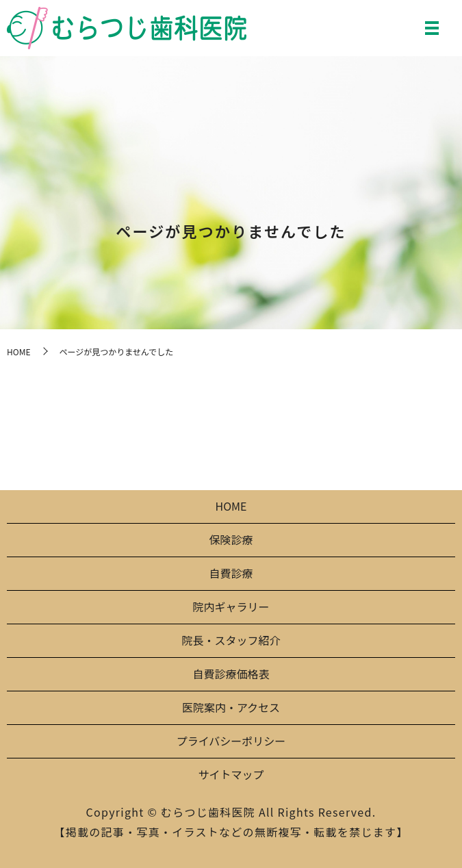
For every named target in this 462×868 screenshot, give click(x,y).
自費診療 (231, 573)
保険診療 (231, 539)
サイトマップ (231, 774)
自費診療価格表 (231, 674)
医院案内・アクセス (231, 707)
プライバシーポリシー (231, 741)
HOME (18, 352)
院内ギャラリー (231, 607)
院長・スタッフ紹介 (231, 640)
